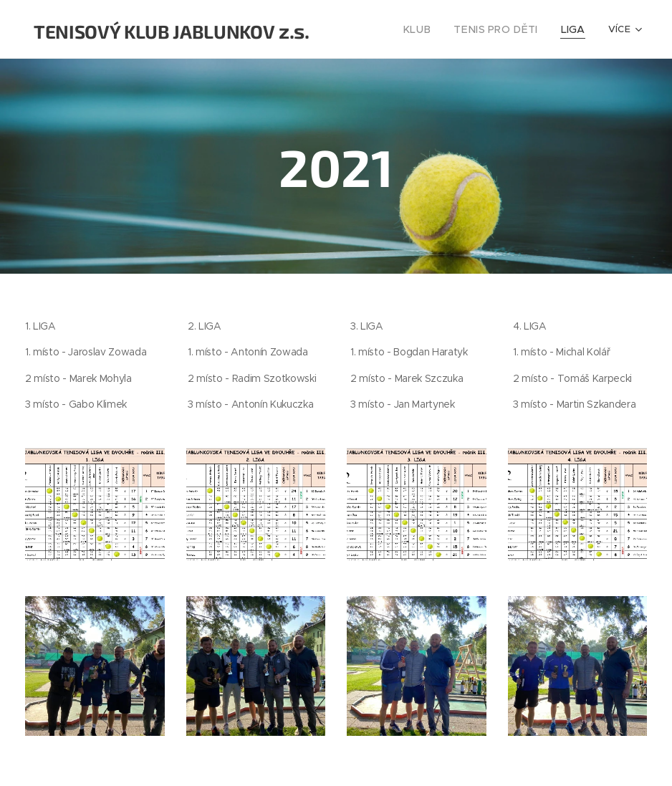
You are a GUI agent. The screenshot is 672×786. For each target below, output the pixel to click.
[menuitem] (431, 29)
